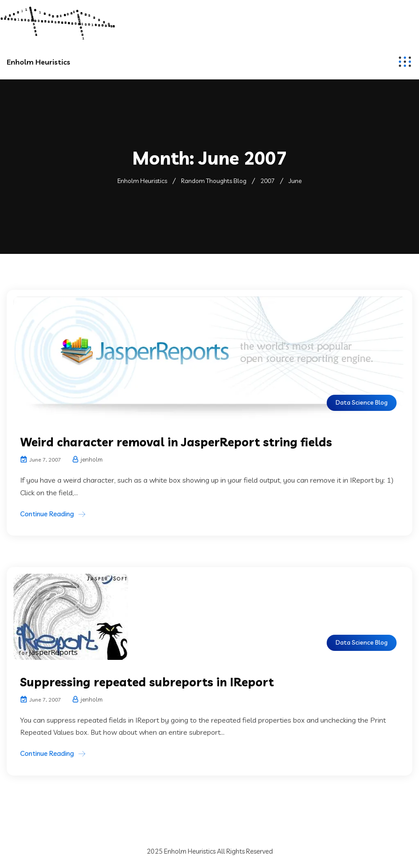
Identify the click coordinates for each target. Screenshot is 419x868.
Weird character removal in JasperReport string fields (176, 442)
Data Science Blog (362, 402)
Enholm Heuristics (39, 62)
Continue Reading (47, 514)
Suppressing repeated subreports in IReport (147, 682)
